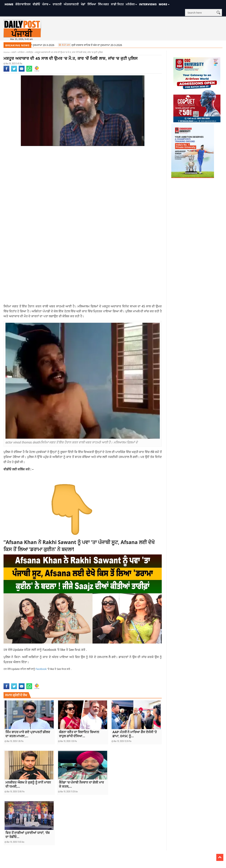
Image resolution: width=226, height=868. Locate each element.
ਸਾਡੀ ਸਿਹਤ (117, 4)
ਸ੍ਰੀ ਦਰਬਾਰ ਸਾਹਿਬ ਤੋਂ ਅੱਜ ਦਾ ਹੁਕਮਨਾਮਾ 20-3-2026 (33, 45)
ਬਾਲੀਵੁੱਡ (30, 52)
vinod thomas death (50, 681)
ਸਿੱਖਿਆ (92, 4)
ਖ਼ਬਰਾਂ (14, 52)
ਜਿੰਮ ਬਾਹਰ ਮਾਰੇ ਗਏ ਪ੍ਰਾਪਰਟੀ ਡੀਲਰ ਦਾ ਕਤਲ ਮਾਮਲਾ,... (28, 734)
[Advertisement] (83, 177)
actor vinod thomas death (22, 681)
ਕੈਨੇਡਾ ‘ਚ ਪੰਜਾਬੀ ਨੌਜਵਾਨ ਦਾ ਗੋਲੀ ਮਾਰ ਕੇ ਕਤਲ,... (81, 784)
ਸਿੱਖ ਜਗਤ (103, 4)
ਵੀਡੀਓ (36, 4)
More (163, 4)
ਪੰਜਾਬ (45, 4)
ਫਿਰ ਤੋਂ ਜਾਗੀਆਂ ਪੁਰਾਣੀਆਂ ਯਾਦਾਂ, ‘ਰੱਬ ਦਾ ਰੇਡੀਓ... (28, 835)
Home (9, 4)
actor (6, 681)
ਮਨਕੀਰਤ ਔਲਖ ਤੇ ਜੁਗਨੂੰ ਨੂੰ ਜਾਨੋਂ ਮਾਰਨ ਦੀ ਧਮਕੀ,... (28, 784)
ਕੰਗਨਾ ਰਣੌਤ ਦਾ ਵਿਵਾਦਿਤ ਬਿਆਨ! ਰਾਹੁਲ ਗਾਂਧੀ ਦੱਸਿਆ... (79, 734)
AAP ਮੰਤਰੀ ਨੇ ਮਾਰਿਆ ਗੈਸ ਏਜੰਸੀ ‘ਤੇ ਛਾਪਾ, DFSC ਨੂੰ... (135, 734)
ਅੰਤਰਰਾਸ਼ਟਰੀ (71, 4)
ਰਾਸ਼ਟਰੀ (57, 4)
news (38, 681)
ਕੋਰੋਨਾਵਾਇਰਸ (23, 4)
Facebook (50, 650)
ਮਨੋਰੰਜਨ (130, 4)
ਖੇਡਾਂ (83, 4)
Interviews (148, 4)
